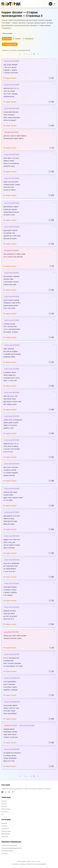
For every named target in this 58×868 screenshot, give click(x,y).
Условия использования (9, 845)
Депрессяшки (12, 61)
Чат (3, 814)
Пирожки (4, 823)
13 (34, 54)
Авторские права (7, 851)
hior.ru (38, 861)
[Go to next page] (38, 54)
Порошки (4, 826)
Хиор (33, 861)
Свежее (7, 39)
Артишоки (5, 836)
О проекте (5, 812)
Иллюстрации (6, 809)
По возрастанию (10, 44)
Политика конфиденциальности (12, 848)
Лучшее (17, 39)
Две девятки (11, 132)
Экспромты (5, 829)
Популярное (28, 39)
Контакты (5, 853)
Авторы (4, 806)
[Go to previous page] (20, 54)
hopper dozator (11, 78)
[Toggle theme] (51, 4)
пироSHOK (11, 726)
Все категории (9, 33)
